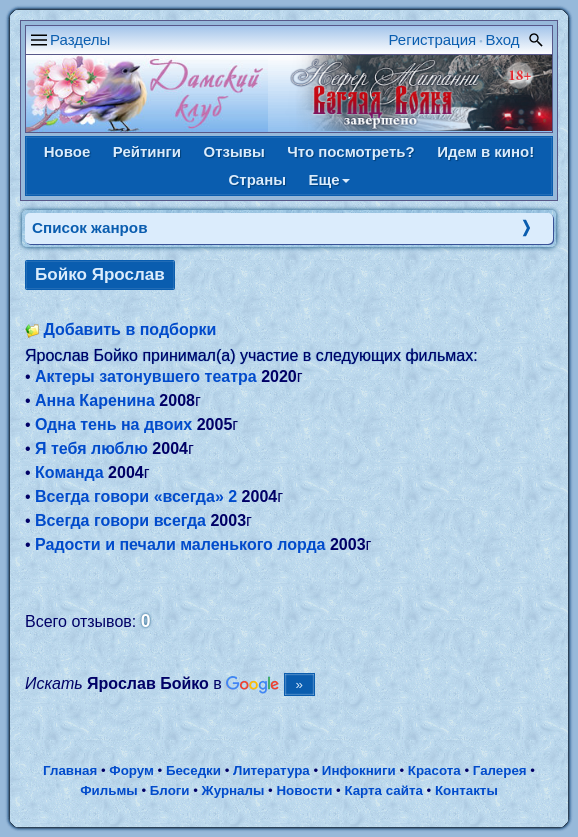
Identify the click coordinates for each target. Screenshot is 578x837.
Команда (69, 472)
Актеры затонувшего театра (146, 376)
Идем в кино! (485, 151)
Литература (271, 770)
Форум (131, 770)
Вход (503, 39)
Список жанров (90, 227)
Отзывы (234, 151)
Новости (304, 790)
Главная (70, 770)
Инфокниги (359, 770)
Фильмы (108, 790)
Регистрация (433, 39)
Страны (257, 179)
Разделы (80, 39)
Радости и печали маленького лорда (180, 544)
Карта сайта (383, 790)
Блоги (170, 790)
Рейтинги (147, 151)
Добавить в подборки (129, 329)
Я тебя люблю (91, 448)
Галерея (500, 770)
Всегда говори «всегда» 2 (136, 496)
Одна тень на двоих (113, 424)
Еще (329, 179)
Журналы (233, 790)
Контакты (466, 790)
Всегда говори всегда (120, 520)
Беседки (193, 770)
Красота (434, 770)
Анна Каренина (95, 400)
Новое (67, 151)
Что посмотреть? (350, 151)
